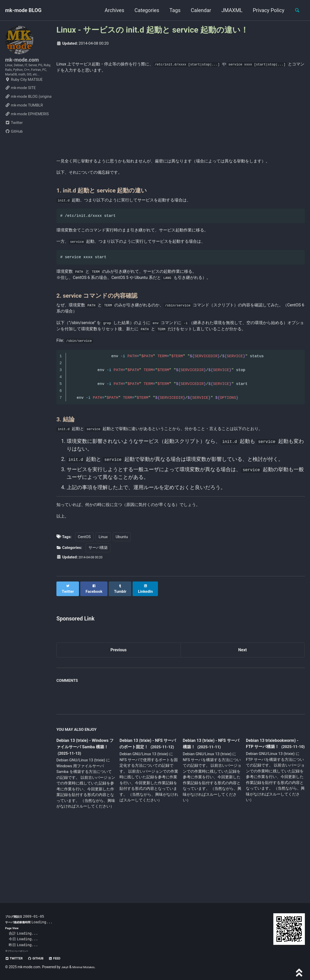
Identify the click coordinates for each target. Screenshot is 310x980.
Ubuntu (122, 603)
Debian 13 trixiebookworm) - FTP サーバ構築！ (275, 811)
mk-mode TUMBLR (24, 122)
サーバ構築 (98, 613)
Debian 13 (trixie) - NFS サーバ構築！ (210, 808)
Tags (172, 10)
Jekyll (66, 967)
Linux (103, 603)
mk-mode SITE (20, 105)
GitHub (14, 148)
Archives (111, 10)
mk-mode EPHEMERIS (27, 131)
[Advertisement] (181, 119)
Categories (144, 10)
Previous (119, 713)
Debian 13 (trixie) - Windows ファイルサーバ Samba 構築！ (85, 811)
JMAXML (229, 10)
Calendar (198, 10)
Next (243, 713)
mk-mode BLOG (23, 10)
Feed (64, 958)
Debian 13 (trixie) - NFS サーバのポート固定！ (146, 808)
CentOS (84, 603)
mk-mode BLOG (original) (28, 113)
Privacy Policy (266, 10)
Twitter (14, 140)
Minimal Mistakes (88, 967)
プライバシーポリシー (21, 951)
